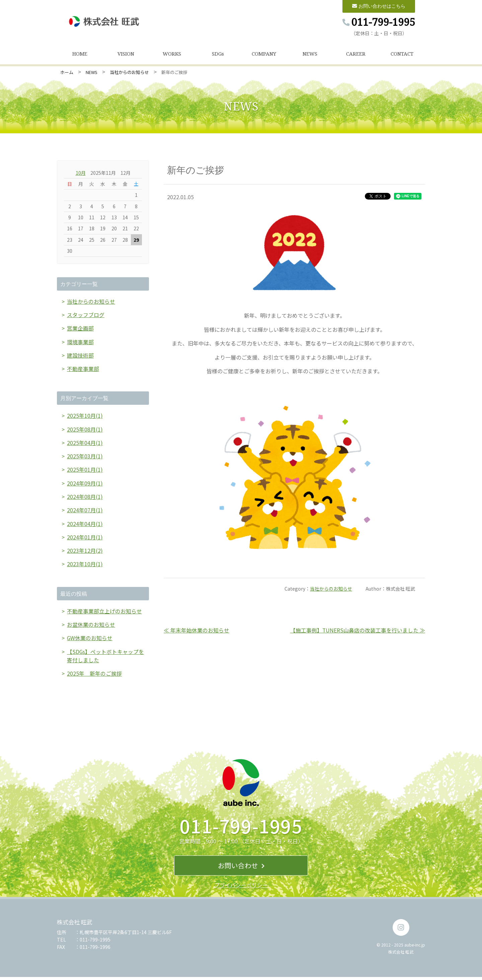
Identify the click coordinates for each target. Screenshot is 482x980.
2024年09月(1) (85, 485)
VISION (126, 54)
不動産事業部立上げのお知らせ (104, 613)
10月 (81, 173)
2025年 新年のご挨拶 (94, 676)
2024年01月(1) (85, 539)
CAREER (356, 54)
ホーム (67, 72)
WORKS (172, 54)
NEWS (310, 54)
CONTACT (402, 54)
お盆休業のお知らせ (91, 627)
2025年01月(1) (85, 471)
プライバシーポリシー (241, 888)
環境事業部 (80, 343)
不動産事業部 (83, 370)
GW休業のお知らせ (90, 640)
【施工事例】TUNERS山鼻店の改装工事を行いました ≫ (357, 630)
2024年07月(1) (85, 512)
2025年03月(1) (85, 457)
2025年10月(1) (85, 417)
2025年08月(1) (85, 430)
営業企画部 (80, 329)
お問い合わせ (241, 868)
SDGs (218, 54)
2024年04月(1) (85, 525)
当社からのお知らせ (129, 72)
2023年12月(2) (85, 553)
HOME (80, 54)
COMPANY (264, 54)
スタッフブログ (86, 315)
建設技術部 (80, 356)
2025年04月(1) (85, 444)
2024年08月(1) (85, 498)
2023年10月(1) (85, 566)
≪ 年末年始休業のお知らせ (196, 630)
